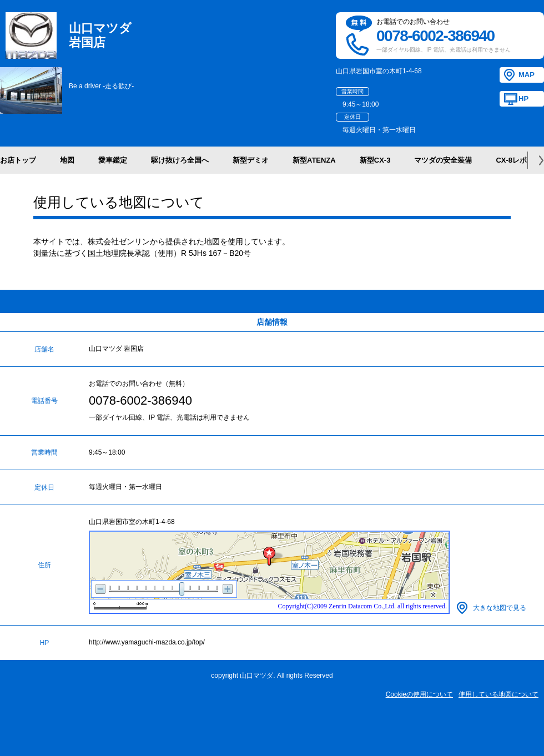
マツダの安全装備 (443, 160)
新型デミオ (251, 160)
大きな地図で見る (500, 608)
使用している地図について (498, 694)
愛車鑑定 (113, 160)
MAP (527, 75)
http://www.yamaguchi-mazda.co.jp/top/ (147, 642)
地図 (67, 160)
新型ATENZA (314, 160)
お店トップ (18, 160)
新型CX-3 (375, 160)
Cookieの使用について (419, 694)
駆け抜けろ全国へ (180, 160)
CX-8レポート (518, 160)
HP (523, 99)
